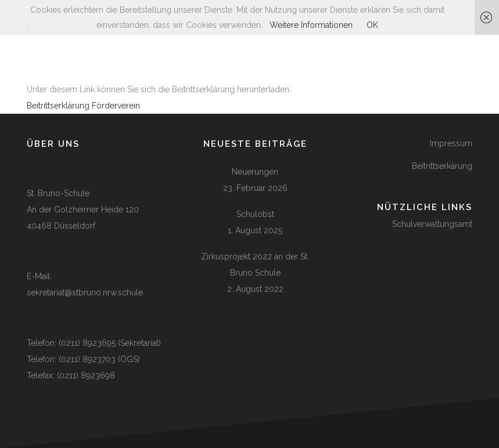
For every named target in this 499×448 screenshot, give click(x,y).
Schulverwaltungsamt (432, 224)
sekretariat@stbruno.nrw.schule (85, 292)
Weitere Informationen (311, 25)
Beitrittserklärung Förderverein (83, 106)
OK (372, 25)
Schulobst (255, 214)
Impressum (451, 143)
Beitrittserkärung (442, 166)
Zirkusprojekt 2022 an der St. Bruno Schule (255, 265)
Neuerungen (255, 172)
